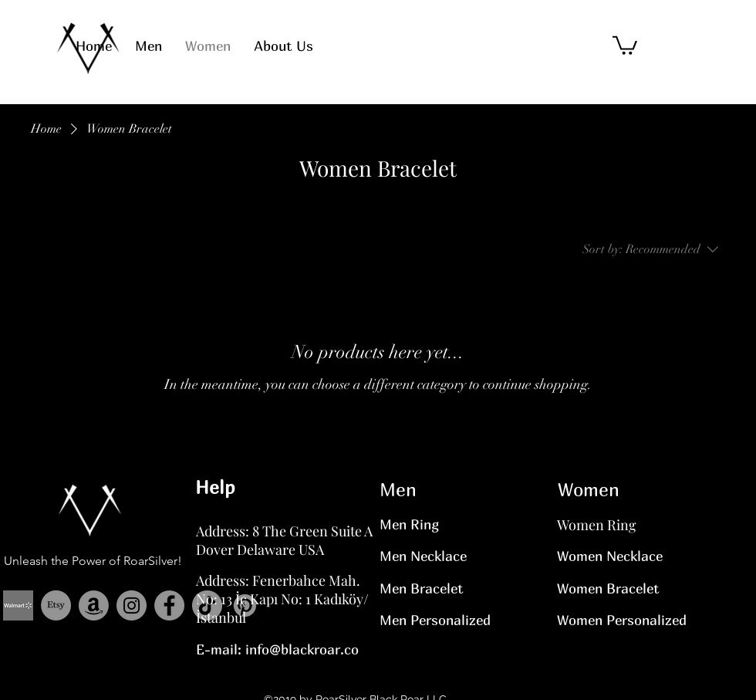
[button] (625, 44)
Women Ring (597, 525)
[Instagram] (132, 605)
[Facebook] (169, 605)
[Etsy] (56, 605)
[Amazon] (94, 605)
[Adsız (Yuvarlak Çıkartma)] (18, 605)
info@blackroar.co (302, 649)
